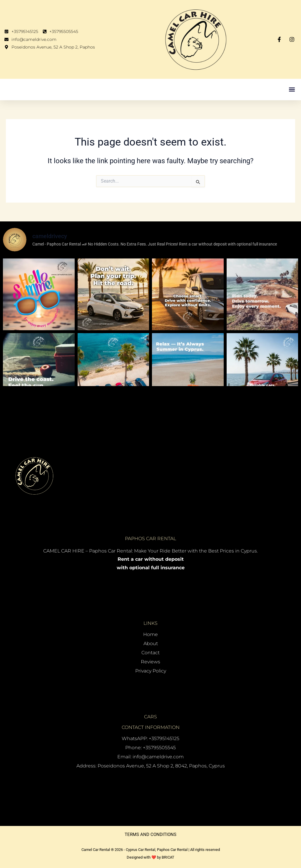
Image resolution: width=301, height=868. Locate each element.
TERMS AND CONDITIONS (150, 834)
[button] (292, 90)
